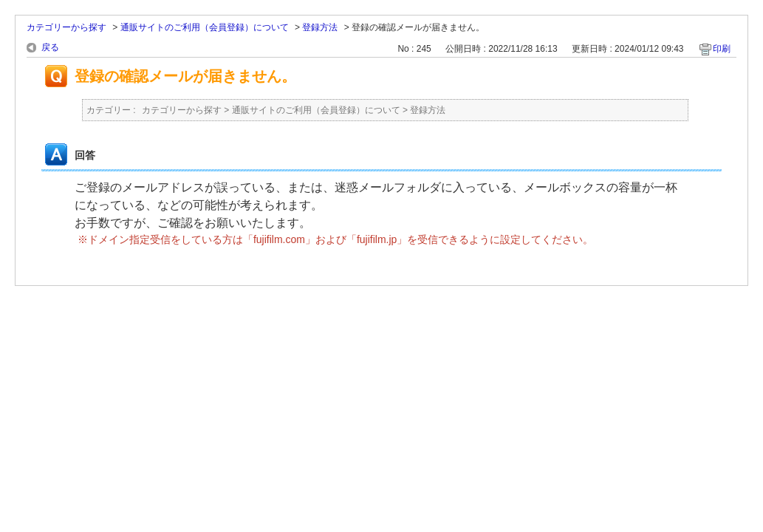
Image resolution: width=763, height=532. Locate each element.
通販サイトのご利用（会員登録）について (205, 27)
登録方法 (320, 27)
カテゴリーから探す (66, 27)
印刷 (722, 49)
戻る (50, 47)
